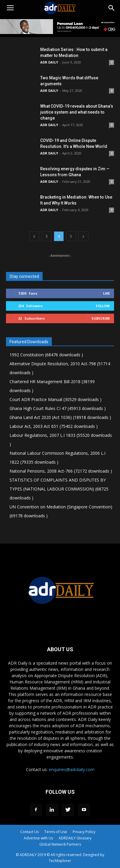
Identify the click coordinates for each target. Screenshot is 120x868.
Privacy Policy (84, 832)
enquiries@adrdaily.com (72, 769)
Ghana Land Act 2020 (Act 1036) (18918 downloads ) (60, 417)
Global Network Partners (60, 844)
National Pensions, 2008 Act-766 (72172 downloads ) (61, 471)
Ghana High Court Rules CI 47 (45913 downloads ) (58, 408)
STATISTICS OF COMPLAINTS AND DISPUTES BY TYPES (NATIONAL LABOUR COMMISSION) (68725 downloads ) (59, 489)
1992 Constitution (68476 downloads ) (46, 355)
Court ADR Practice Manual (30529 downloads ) (56, 399)
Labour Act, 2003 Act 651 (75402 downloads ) (54, 426)
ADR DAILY (49, 62)
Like (106, 293)
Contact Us (29, 832)
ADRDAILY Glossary (75, 838)
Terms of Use (56, 832)
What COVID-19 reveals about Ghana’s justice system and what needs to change (77, 112)
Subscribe (101, 318)
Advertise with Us (38, 838)
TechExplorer (60, 861)
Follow (103, 306)
